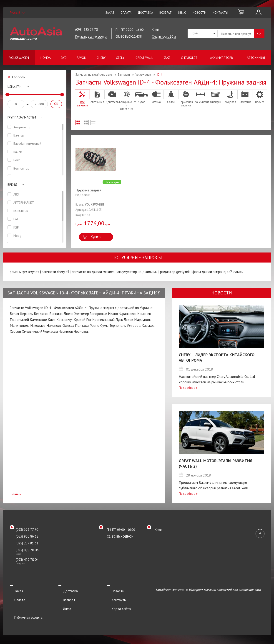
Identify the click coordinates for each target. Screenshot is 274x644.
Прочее (260, 97)
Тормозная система (186, 98)
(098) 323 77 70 (87, 30)
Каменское (38, 319)
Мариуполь (143, 319)
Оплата (126, 13)
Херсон (15, 331)
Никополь (54, 325)
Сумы (104, 325)
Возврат (166, 13)
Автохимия (256, 58)
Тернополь (118, 325)
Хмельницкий (32, 331)
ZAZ (167, 58)
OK (56, 104)
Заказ (110, 13)
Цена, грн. (15, 87)
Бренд (12, 185)
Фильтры (215, 97)
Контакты (220, 13)
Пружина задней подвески (88, 192)
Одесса (68, 325)
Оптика (156, 97)
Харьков (148, 325)
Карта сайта (117, 602)
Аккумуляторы (222, 58)
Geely (120, 58)
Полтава (82, 325)
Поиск (259, 34)
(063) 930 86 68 (27, 536)
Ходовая (230, 97)
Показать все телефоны (91, 37)
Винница (56, 314)
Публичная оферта (24, 608)
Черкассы (50, 331)
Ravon (81, 58)
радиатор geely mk (175, 272)
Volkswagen (19, 58)
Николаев (38, 325)
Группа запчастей (22, 117)
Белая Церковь (21, 314)
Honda (46, 58)
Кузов (141, 97)
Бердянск (41, 314)
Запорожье (98, 314)
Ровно (94, 325)
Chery (101, 58)
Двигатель (112, 97)
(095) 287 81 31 (27, 543)
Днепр (68, 314)
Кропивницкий (103, 319)
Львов (128, 319)
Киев (52, 319)
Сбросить (18, 77)
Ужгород (134, 325)
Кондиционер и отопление (127, 100)
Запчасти (124, 75)
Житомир (82, 314)
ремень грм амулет (24, 272)
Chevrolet (189, 58)
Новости (199, 13)
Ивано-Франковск (122, 314)
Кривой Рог (83, 319)
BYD (64, 58)
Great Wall (144, 58)
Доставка (145, 13)
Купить (96, 237)
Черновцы (82, 331)
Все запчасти (82, 98)
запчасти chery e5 (56, 272)
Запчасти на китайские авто (94, 75)
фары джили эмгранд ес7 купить (218, 272)
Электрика (245, 97)
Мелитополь (20, 325)
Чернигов (66, 331)
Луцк (119, 319)
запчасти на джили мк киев (93, 272)
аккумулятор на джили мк (137, 272)
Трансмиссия (201, 97)
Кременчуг (65, 319)
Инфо (182, 13)
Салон (171, 97)
